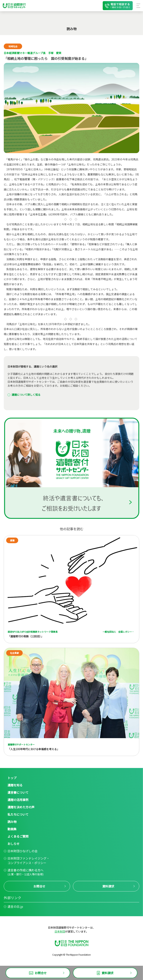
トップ (12, 778)
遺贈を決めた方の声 (21, 807)
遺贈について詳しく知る (26, 395)
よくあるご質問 (18, 836)
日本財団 (60, 931)
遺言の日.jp (15, 906)
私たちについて (18, 814)
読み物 (12, 822)
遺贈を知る (15, 785)
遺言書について (18, 792)
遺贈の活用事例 (18, 800)
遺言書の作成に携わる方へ (25, 872)
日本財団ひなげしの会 (22, 851)
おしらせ (13, 844)
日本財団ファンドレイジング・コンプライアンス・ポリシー (28, 860)
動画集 (12, 829)
